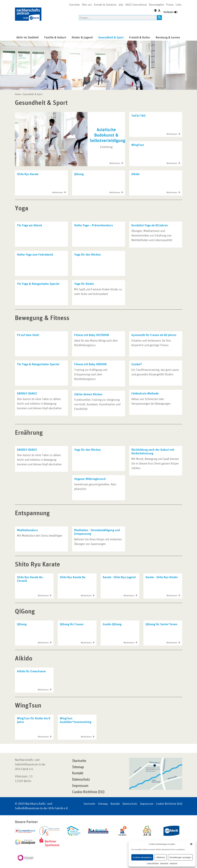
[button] (191, 844)
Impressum (174, 863)
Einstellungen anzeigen (180, 857)
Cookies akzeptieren (142, 857)
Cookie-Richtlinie (153, 863)
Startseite (79, 761)
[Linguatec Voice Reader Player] (172, 13)
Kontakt (78, 773)
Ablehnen (161, 857)
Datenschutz (164, 863)
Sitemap (78, 767)
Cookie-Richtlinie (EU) (88, 792)
